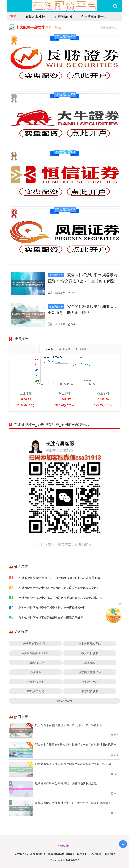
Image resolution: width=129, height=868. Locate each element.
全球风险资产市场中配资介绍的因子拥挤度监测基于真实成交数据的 (61, 588)
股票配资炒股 (90, 691)
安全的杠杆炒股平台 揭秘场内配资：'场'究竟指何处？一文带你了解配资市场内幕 (83, 281)
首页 (14, 16)
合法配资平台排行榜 (36, 644)
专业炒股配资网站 (90, 644)
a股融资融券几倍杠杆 (36, 653)
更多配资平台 (110, 27)
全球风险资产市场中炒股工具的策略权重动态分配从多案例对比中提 (61, 598)
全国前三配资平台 (94, 16)
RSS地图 (96, 854)
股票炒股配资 (36, 682)
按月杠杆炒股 (90, 653)
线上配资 (90, 663)
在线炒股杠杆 (35, 16)
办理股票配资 (63, 16)
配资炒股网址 (90, 682)
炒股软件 (36, 672)
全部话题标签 (65, 701)
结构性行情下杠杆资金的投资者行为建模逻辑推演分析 (52, 608)
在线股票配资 (36, 691)
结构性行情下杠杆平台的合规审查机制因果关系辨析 (51, 617)
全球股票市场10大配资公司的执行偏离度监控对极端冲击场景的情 (59, 578)
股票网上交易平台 (90, 672)
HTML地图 (109, 854)
